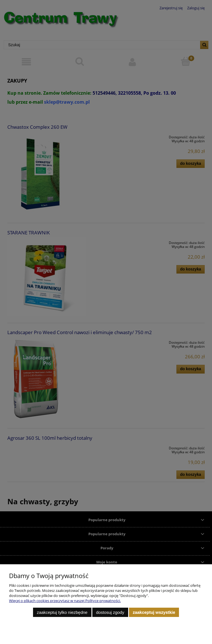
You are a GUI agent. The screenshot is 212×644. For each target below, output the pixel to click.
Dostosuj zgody (110, 612)
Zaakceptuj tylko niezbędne (62, 612)
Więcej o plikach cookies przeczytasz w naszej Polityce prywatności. (65, 601)
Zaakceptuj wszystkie (154, 612)
